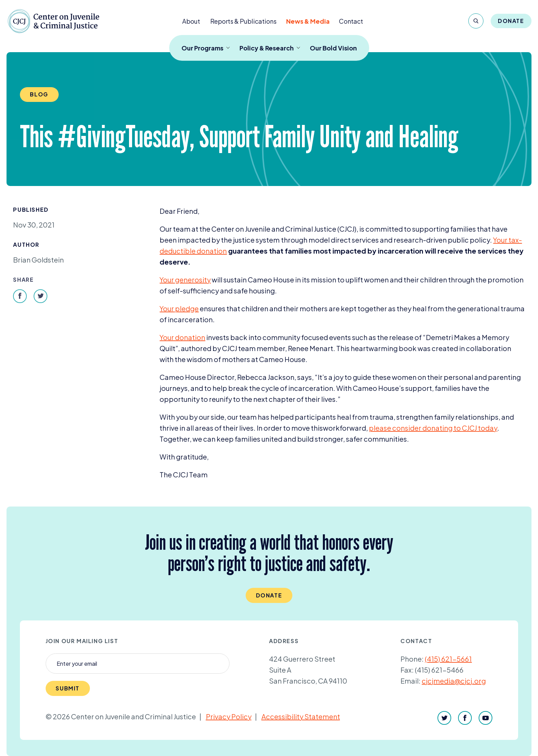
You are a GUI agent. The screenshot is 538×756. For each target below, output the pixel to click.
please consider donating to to (427, 428)
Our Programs (206, 48)
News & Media (308, 21)
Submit (68, 688)
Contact (351, 21)
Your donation (182, 337)
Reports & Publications (243, 21)
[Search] (476, 21)
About (191, 21)
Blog (39, 94)
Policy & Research (270, 48)
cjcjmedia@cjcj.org (454, 681)
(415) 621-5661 (448, 659)
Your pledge (179, 308)
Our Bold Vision (333, 48)
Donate (511, 21)
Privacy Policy (229, 716)
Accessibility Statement (301, 716)
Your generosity (185, 280)
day (491, 428)
